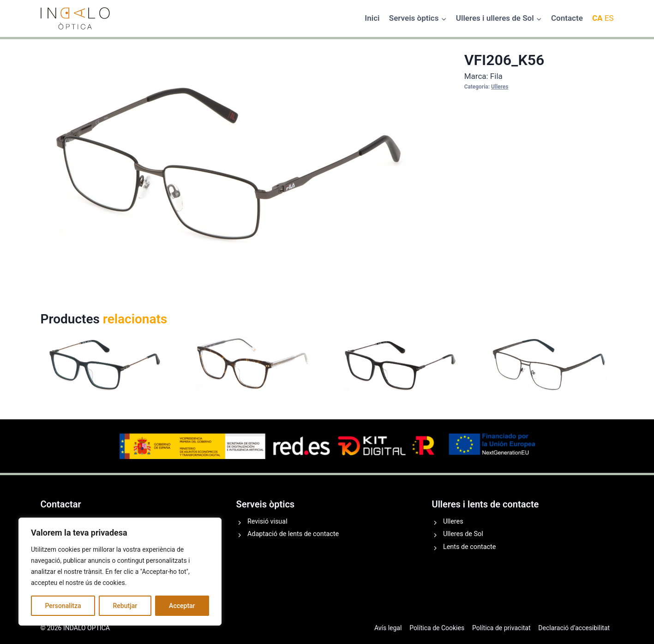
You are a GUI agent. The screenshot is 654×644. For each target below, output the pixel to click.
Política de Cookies (437, 628)
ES (609, 18)
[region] (120, 572)
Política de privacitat (501, 628)
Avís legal (388, 628)
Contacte (567, 18)
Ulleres (500, 87)
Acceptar (182, 606)
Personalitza (63, 606)
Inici (372, 18)
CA (597, 18)
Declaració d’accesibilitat (574, 628)
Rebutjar (125, 606)
